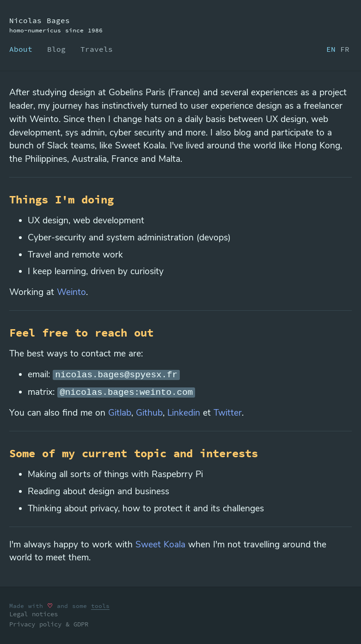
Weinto (71, 292)
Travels (97, 49)
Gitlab (120, 413)
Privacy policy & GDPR (49, 624)
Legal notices (34, 614)
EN (331, 49)
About (21, 49)
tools (100, 606)
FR (345, 49)
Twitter (228, 413)
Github (149, 413)
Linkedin (184, 413)
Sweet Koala (160, 545)
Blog (56, 49)
